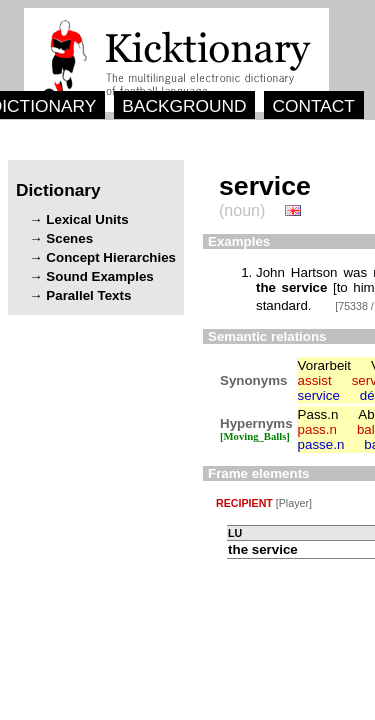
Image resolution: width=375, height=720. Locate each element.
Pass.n (318, 414)
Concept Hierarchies (111, 257)
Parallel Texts (88, 295)
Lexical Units (87, 219)
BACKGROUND (184, 106)
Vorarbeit (324, 365)
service (319, 395)
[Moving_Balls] (255, 436)
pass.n (317, 429)
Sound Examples (99, 276)
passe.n (321, 444)
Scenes (69, 238)
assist (315, 380)
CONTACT (313, 106)
